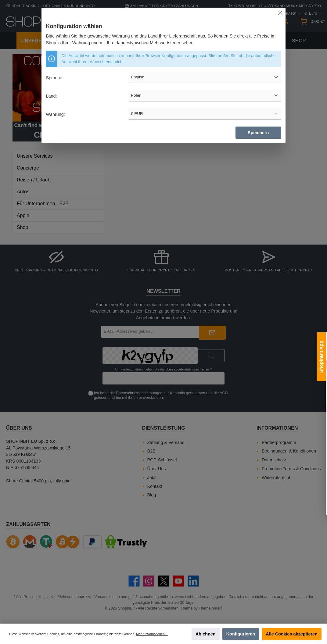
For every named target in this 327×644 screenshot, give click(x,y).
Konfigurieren (241, 634)
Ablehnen (206, 634)
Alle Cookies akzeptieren (292, 634)
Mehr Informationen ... (152, 634)
